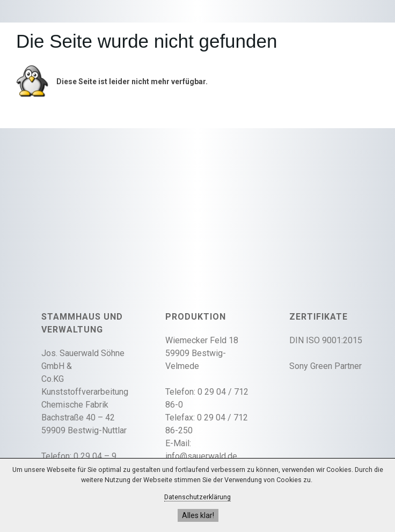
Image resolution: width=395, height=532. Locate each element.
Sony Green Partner (325, 366)
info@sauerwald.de (201, 456)
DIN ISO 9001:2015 (326, 340)
